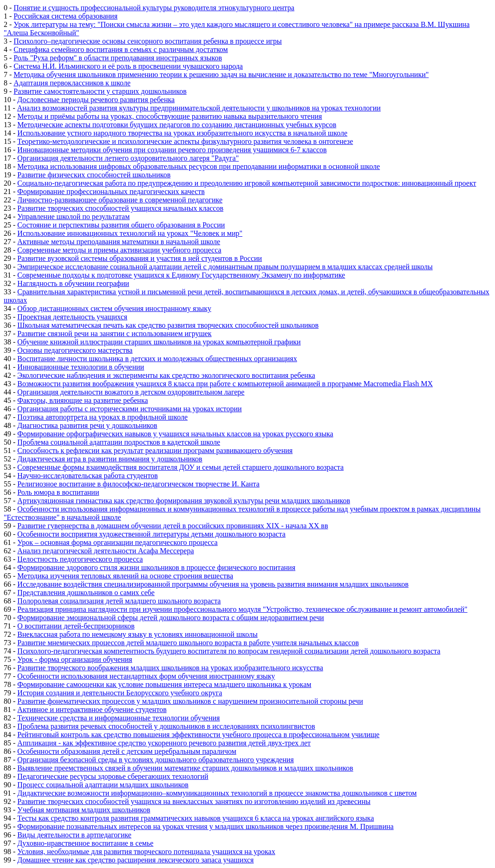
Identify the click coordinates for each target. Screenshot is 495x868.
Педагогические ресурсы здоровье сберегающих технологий (113, 776)
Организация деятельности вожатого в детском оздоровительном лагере (131, 392)
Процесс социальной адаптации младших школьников (103, 785)
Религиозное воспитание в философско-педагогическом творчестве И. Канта (138, 484)
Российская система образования (65, 16)
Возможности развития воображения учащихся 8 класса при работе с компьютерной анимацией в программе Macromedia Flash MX (225, 384)
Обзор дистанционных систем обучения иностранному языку (114, 308)
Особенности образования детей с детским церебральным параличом (127, 751)
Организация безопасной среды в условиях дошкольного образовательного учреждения (155, 760)
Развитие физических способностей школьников (94, 175)
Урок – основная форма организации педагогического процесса (117, 542)
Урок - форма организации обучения (75, 659)
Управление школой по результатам (73, 217)
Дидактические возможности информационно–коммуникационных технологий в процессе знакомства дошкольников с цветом (217, 793)
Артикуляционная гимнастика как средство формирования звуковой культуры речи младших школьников (184, 501)
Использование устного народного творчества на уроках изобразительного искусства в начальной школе (182, 133)
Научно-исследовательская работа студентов (87, 476)
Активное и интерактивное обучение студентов (92, 709)
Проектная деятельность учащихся (72, 317)
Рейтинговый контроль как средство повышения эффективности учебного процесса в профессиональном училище (198, 735)
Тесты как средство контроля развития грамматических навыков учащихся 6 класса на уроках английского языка (195, 818)
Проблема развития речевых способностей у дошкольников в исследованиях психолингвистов (166, 726)
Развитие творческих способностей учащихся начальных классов (120, 208)
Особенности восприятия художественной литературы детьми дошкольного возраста (151, 534)
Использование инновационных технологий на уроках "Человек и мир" (130, 233)
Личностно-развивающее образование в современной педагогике (120, 200)
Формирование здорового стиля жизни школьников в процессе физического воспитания (156, 567)
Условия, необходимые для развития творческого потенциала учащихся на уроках (146, 852)
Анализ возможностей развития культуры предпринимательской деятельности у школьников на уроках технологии (199, 108)
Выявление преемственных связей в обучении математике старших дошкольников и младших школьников (185, 768)
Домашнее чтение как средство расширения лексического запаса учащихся (135, 860)
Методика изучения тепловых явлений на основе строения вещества (125, 576)
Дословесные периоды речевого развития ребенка (96, 100)
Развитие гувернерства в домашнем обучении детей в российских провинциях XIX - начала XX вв (173, 526)
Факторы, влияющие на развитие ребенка (82, 400)
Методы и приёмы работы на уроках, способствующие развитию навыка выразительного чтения (169, 116)
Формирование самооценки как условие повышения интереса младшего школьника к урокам (164, 684)
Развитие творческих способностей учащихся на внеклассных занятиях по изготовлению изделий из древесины (194, 801)
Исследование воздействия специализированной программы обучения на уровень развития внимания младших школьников (213, 584)
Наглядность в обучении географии (73, 283)
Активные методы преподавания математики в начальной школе (119, 242)
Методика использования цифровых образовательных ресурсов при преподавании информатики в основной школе (199, 166)
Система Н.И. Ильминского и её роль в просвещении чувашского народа (128, 66)
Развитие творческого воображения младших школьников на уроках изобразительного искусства (170, 668)
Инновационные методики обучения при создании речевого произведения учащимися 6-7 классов (172, 150)
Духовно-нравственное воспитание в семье (85, 843)
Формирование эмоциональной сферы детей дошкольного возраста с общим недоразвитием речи (170, 618)
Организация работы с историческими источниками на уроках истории (129, 409)
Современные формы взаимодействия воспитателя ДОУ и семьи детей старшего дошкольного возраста (180, 467)
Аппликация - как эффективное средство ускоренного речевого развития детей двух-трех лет (164, 743)
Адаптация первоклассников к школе (72, 83)
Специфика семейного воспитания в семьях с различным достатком (120, 49)
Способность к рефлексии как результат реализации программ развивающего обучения (155, 450)
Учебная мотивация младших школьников (84, 810)
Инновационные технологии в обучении (81, 367)
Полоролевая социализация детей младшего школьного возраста (119, 601)
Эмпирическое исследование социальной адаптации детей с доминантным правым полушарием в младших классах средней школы (225, 267)
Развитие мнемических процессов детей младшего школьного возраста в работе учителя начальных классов (188, 643)
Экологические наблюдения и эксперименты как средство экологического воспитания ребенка (166, 375)
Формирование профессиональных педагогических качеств (111, 191)
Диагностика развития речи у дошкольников (87, 425)
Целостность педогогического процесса (80, 559)
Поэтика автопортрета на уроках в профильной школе (102, 417)
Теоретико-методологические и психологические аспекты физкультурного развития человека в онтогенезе (185, 141)
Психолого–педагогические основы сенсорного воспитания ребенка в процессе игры (148, 41)
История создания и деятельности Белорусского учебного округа (120, 693)
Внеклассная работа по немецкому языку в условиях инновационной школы (137, 634)
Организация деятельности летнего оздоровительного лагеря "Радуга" (128, 158)
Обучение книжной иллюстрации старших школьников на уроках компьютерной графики (159, 342)
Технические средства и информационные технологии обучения (118, 718)
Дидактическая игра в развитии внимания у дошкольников (110, 459)
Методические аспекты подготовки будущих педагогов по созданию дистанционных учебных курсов (177, 125)
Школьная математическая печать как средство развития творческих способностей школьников (168, 325)
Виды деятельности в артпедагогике (74, 835)
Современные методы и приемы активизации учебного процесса (119, 250)
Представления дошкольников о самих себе (86, 593)
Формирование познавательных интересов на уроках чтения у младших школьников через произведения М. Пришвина (205, 826)
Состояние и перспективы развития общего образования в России (121, 225)
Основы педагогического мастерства (75, 350)
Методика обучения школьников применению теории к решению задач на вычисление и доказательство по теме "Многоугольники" (221, 74)
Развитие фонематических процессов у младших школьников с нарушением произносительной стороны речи (190, 701)
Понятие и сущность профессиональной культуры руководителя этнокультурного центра (154, 8)
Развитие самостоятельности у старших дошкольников (100, 91)
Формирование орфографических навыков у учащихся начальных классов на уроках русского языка (175, 434)
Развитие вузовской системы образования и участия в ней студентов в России (140, 258)
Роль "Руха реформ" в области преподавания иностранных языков (118, 58)
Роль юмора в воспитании (58, 492)
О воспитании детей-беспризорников (76, 626)
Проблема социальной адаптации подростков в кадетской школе (119, 442)
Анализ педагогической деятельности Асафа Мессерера (105, 551)
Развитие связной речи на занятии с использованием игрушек (114, 334)
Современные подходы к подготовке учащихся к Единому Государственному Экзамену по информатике (181, 275)
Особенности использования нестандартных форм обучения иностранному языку (146, 676)
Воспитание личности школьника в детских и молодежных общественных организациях (157, 359)
